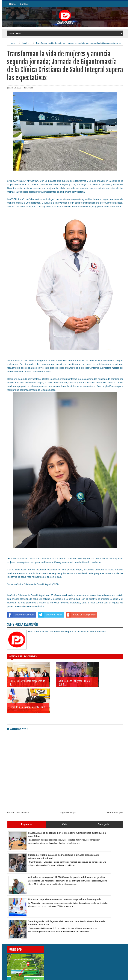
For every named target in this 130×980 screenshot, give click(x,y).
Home (12, 4)
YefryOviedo (97, 976)
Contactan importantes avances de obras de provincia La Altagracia (65, 873)
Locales (30, 88)
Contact (24, 4)
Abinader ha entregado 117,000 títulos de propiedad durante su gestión (67, 851)
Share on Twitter (50, 615)
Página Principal (68, 786)
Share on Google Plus (81, 615)
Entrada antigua (115, 786)
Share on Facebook (21, 615)
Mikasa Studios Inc (114, 976)
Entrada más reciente (18, 786)
